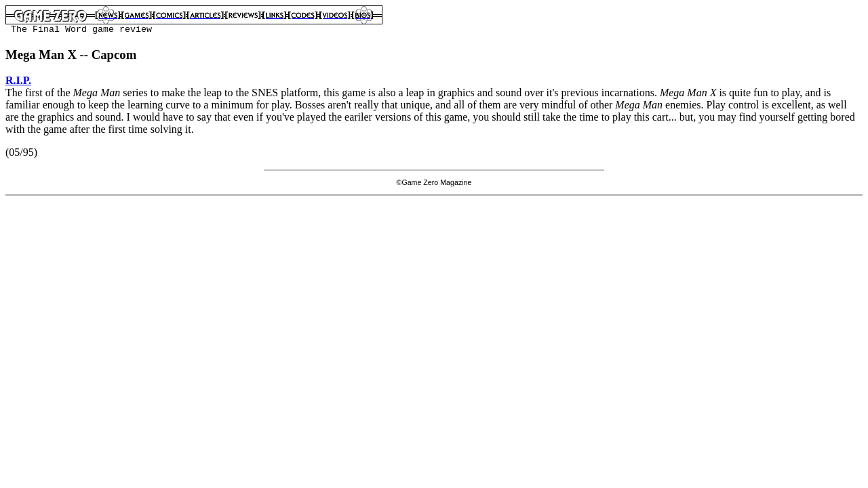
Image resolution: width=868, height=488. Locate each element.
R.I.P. (18, 80)
